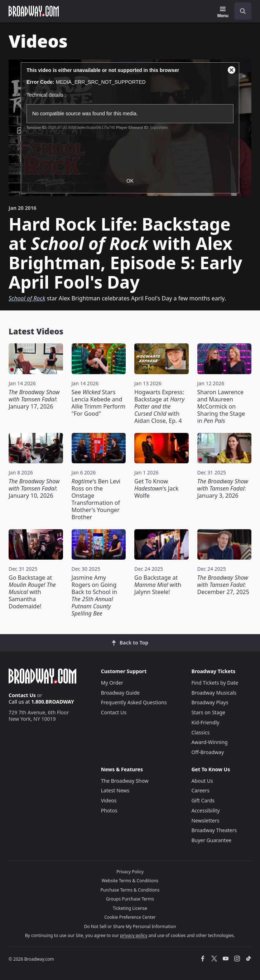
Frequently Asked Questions (134, 702)
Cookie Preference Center (130, 917)
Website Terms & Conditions (130, 881)
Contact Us (22, 695)
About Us (202, 781)
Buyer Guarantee (211, 840)
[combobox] (240, 11)
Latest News (115, 790)
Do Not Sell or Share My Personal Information (130, 926)
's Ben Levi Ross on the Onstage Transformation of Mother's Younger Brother (96, 499)
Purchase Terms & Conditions (130, 890)
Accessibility (205, 810)
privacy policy (134, 935)
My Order (112, 683)
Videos (109, 800)
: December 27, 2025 (223, 585)
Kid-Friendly (205, 722)
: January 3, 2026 (223, 488)
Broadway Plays (210, 702)
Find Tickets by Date (215, 683)
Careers (200, 790)
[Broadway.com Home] (34, 11)
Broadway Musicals (214, 693)
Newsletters (205, 820)
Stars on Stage (208, 712)
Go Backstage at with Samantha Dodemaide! (32, 592)
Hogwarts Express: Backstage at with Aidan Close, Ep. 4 (159, 406)
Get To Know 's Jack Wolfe (156, 488)
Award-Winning (209, 742)
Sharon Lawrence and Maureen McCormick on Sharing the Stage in (221, 406)
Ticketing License (130, 908)
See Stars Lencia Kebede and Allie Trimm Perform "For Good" (99, 403)
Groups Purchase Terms (130, 899)
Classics (200, 732)
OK (130, 181)
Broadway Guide (120, 693)
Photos (109, 810)
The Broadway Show (125, 781)
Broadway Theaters (214, 830)
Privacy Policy (130, 872)
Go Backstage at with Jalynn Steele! (158, 585)
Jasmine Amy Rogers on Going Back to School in (94, 595)
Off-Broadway (208, 752)
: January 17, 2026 (34, 399)
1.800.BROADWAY (53, 702)
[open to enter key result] (243, 11)
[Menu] (223, 12)
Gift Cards (203, 800)
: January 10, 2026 (34, 488)
